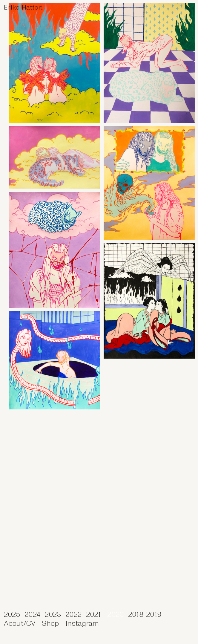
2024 (32, 614)
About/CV (21, 623)
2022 (73, 614)
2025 (12, 614)
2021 (93, 614)
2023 (53, 614)
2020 (118, 614)
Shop (50, 623)
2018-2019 (145, 614)
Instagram (82, 623)
